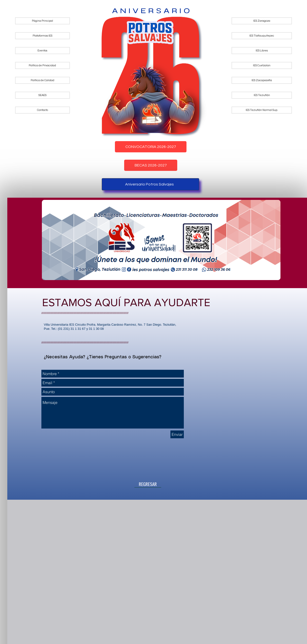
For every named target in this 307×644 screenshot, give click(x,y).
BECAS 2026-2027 (151, 165)
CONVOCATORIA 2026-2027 (151, 147)
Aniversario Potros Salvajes (149, 184)
